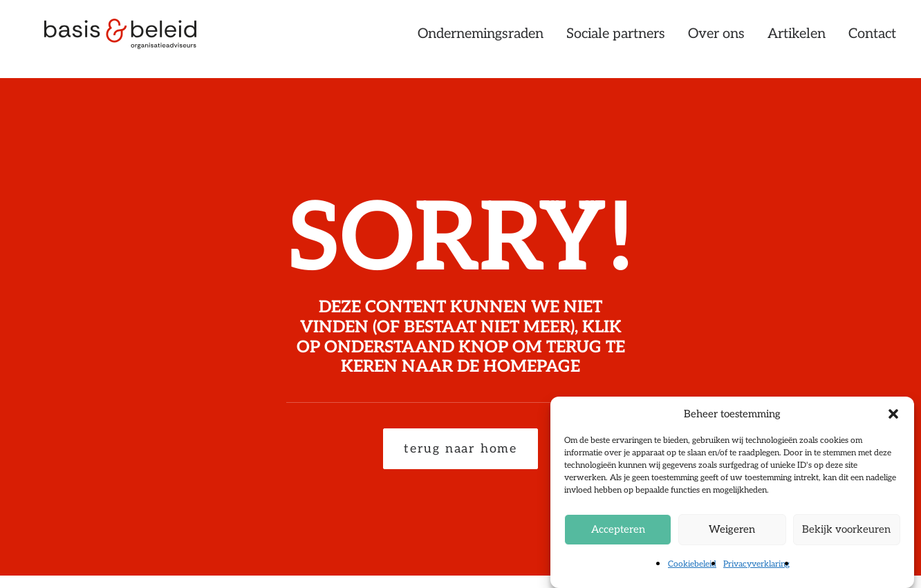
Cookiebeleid (692, 565)
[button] (893, 415)
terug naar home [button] (461, 449)
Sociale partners (616, 39)
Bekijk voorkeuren (846, 530)
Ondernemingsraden (481, 39)
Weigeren (732, 530)
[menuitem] (485, 39)
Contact (872, 39)
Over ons (716, 39)
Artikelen (797, 39)
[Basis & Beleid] (128, 39)
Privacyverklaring (756, 565)
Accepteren (618, 530)
